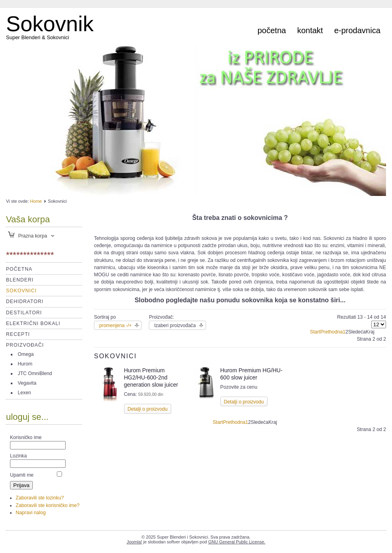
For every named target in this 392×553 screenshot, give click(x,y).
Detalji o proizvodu (148, 409)
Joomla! (134, 542)
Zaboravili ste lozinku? (40, 498)
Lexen (24, 393)
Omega (26, 354)
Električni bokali (33, 323)
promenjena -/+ (115, 325)
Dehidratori (25, 301)
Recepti (18, 334)
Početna (272, 30)
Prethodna (332, 332)
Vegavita (27, 383)
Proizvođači (25, 345)
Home (36, 201)
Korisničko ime (26, 437)
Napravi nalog (31, 513)
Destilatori (24, 313)
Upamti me (22, 475)
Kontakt (310, 30)
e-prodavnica (357, 30)
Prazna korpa (28, 236)
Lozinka (18, 456)
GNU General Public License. (237, 542)
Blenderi (20, 280)
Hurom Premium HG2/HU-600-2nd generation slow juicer (151, 377)
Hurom (25, 364)
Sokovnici (21, 291)
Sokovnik (50, 24)
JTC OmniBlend (35, 373)
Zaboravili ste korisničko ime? (47, 505)
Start (315, 332)
